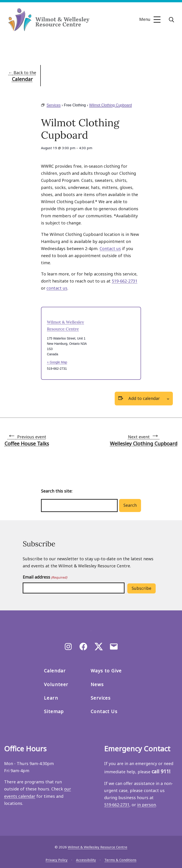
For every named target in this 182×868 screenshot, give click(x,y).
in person (147, 805)
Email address (45, 577)
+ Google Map (57, 362)
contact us (57, 288)
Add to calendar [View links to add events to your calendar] (144, 398)
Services (53, 105)
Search (130, 505)
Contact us (110, 248)
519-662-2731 (125, 281)
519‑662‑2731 (117, 805)
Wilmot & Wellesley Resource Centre (98, 847)
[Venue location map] (114, 343)
